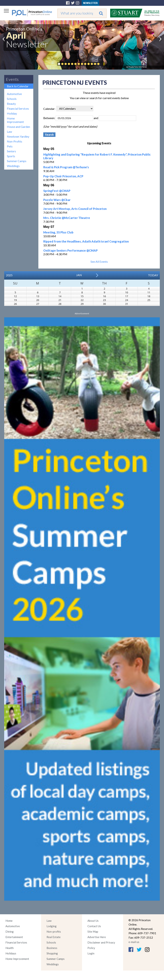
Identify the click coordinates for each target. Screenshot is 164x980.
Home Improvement (15, 120)
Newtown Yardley (18, 136)
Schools (12, 99)
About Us (93, 921)
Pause (104, 64)
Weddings (13, 166)
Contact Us (94, 926)
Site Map (93, 932)
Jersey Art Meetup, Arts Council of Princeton (75, 209)
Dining (10, 932)
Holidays (11, 953)
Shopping (52, 953)
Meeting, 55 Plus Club (58, 232)
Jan (79, 275)
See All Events (99, 262)
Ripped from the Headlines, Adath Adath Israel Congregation (86, 241)
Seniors (11, 151)
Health (10, 948)
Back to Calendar (18, 86)
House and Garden (18, 127)
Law (9, 132)
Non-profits (54, 932)
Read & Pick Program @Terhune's (66, 167)
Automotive (14, 94)
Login (91, 953)
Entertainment (14, 937)
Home (9, 921)
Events (12, 79)
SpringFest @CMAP (57, 191)
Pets (10, 146)
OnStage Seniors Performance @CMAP (70, 250)
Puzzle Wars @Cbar (57, 200)
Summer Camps (17, 161)
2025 (9, 275)
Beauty (11, 104)
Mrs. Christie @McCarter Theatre (67, 218)
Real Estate (54, 937)
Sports (11, 156)
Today (153, 275)
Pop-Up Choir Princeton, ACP (63, 176)
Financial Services (18, 108)
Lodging (52, 926)
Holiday (12, 113)
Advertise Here (97, 937)
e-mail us (134, 942)
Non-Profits (15, 141)
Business (52, 948)
